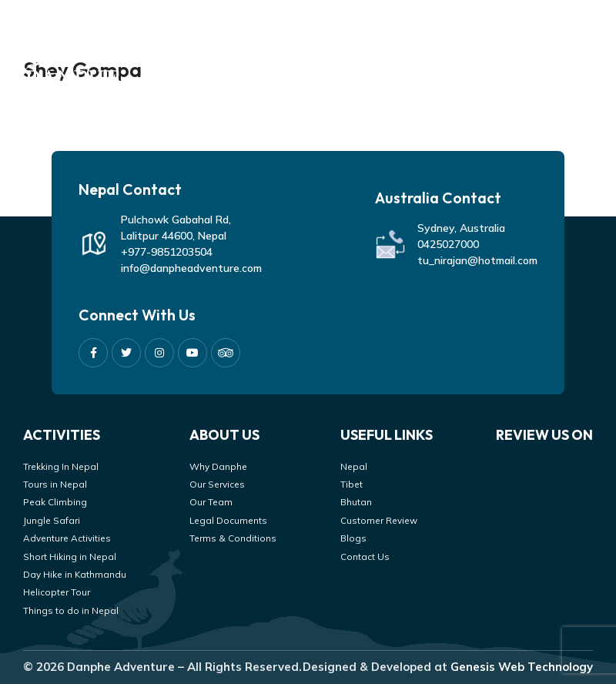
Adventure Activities (67, 538)
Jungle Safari (52, 520)
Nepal (354, 466)
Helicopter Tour (57, 592)
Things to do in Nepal (71, 610)
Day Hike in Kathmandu (75, 574)
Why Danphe (218, 466)
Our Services (217, 484)
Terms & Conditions (233, 538)
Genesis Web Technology (522, 667)
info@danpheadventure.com (191, 268)
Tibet (352, 484)
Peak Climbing (55, 502)
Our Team (211, 502)
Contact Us (365, 557)
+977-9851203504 (167, 252)
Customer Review (379, 520)
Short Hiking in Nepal (70, 557)
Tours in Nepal (55, 484)
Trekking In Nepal (61, 466)
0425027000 (448, 244)
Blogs (353, 538)
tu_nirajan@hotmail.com (477, 260)
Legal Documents (228, 520)
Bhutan (356, 502)
